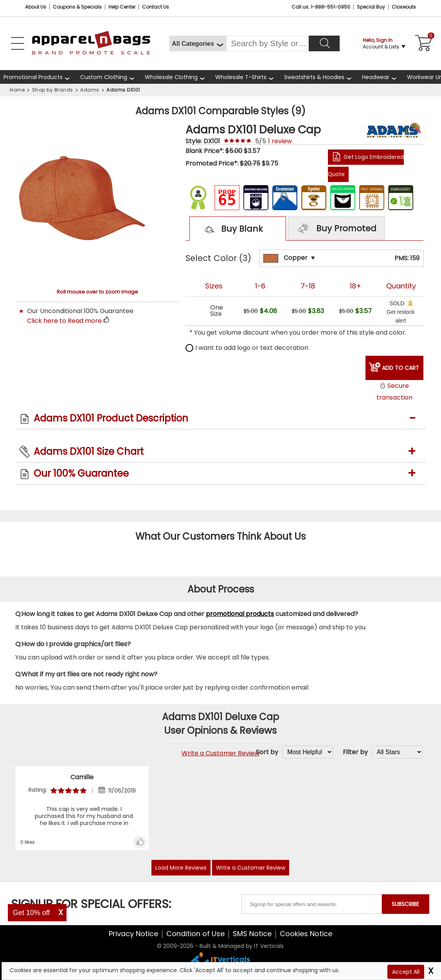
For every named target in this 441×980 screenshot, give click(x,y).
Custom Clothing (104, 77)
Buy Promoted (336, 229)
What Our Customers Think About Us (220, 536)
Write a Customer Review (220, 753)
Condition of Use (195, 934)
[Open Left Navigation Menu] (18, 43)
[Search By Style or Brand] (267, 43)
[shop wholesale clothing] (176, 77)
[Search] (324, 43)
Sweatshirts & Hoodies (314, 77)
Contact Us (156, 7)
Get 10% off (31, 913)
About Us (36, 7)
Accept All (406, 972)
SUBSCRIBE (405, 904)
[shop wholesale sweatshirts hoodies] (319, 77)
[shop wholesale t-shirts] (246, 77)
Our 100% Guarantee (81, 473)
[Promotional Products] (38, 77)
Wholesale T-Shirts (241, 77)
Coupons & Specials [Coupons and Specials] (77, 7)
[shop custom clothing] (109, 77)
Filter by (355, 752)
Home (17, 90)
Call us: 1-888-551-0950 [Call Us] (321, 7)
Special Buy (371, 7)
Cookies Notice (306, 934)
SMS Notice (252, 934)
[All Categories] (198, 43)
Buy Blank (231, 229)
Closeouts (404, 7)
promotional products (240, 614)
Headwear (376, 77)
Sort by (267, 752)
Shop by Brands (53, 90)
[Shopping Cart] (422, 43)
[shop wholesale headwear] (381, 77)
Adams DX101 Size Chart (89, 451)
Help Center (122, 7)
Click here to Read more (64, 321)
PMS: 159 (407, 258)
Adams (90, 90)
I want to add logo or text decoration (247, 348)
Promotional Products (33, 77)
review (280, 141)
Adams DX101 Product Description (111, 418)
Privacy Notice (133, 934)
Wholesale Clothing (171, 77)
